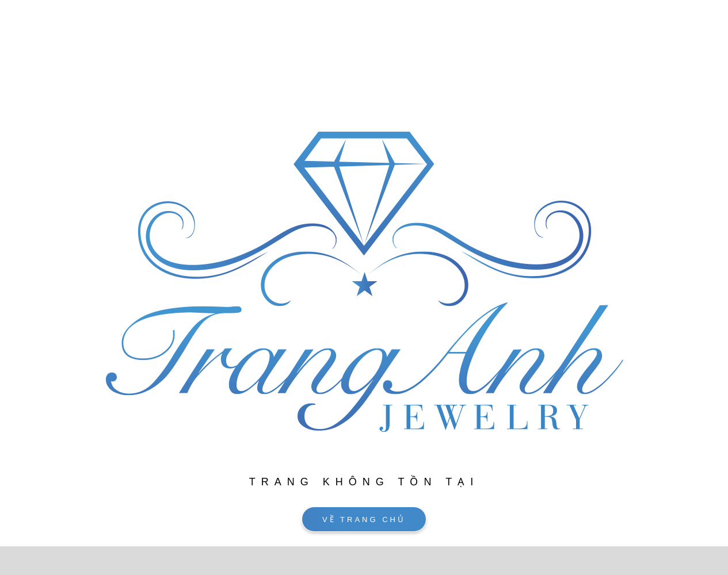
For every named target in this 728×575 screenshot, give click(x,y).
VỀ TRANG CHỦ (364, 520)
